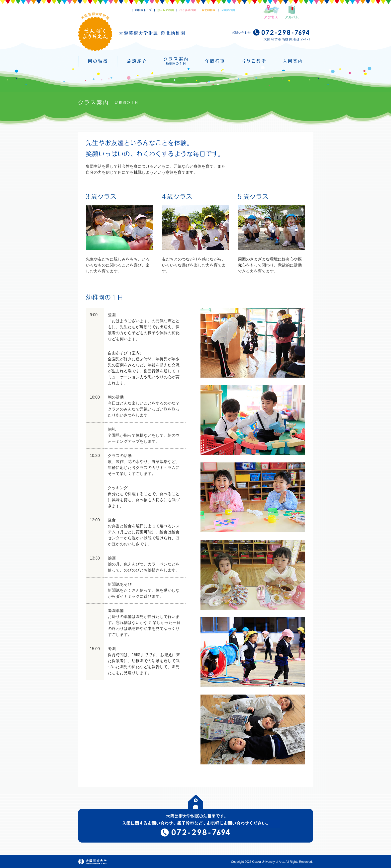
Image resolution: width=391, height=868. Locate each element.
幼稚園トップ (143, 10)
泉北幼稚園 (209, 10)
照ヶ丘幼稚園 (166, 10)
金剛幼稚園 (228, 10)
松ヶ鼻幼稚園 (188, 10)
